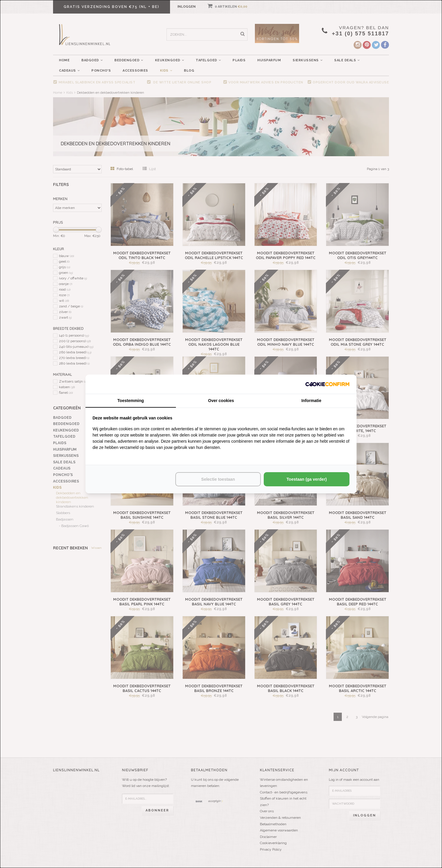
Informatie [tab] (311, 401)
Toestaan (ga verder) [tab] (307, 479)
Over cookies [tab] (221, 401)
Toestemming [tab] (131, 401)
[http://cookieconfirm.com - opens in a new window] (327, 384)
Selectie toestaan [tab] (218, 479)
